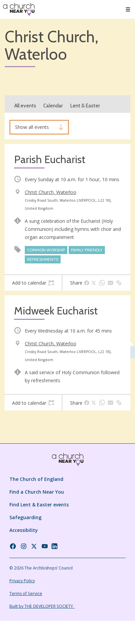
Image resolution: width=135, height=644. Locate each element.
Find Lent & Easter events (39, 505)
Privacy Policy (22, 581)
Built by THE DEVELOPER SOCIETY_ (42, 606)
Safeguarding (25, 517)
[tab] (33, 283)
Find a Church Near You (37, 492)
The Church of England (36, 479)
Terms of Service (26, 593)
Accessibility (24, 530)
